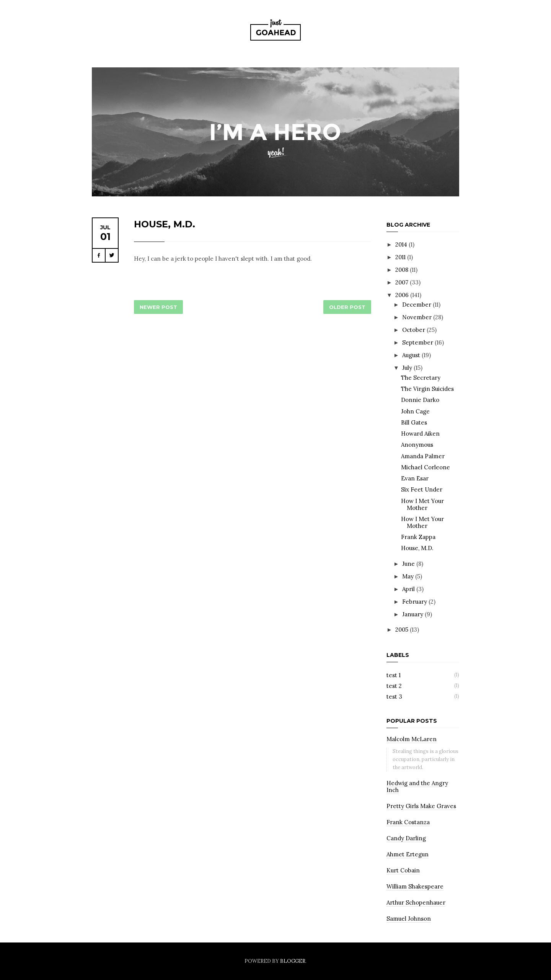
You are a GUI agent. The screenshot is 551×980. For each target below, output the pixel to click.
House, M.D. (165, 224)
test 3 (394, 697)
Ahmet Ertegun (408, 854)
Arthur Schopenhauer (416, 902)
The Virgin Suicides (427, 389)
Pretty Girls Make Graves (421, 806)
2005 (403, 630)
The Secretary (421, 378)
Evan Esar (415, 478)
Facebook (99, 255)
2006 (403, 295)
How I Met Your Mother (422, 504)
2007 (403, 282)
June (409, 564)
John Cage (415, 411)
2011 (401, 257)
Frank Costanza (408, 822)
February (415, 602)
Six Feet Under (422, 489)
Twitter (112, 255)
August (412, 355)
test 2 (394, 686)
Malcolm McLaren (412, 739)
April (409, 589)
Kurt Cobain (403, 870)
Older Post (347, 307)
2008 (403, 270)
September (418, 342)
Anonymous (417, 445)
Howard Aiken (420, 434)
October (414, 330)
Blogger (293, 961)
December (417, 305)
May (409, 576)
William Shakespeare (415, 886)
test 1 (394, 675)
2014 (402, 244)
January (413, 614)
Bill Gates (414, 422)
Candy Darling (406, 838)
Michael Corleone (425, 467)
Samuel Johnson (409, 919)
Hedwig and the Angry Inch (417, 786)
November (418, 317)
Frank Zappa (418, 537)
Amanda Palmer (423, 456)
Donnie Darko (420, 400)
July (408, 368)
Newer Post (158, 307)
